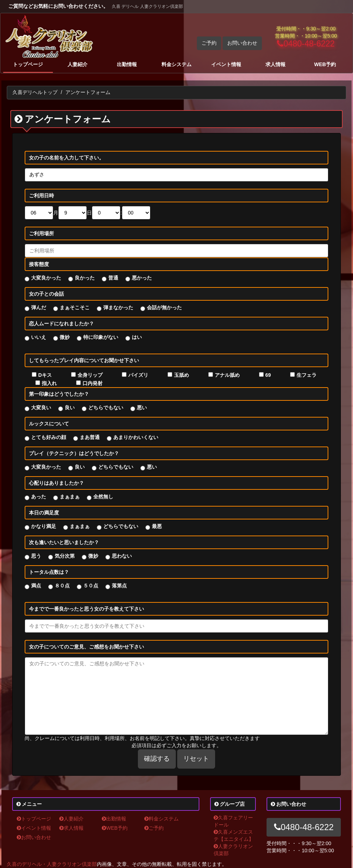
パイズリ (138, 375)
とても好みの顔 (49, 437)
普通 (113, 278)
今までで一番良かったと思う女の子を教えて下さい (86, 609)
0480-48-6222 (306, 44)
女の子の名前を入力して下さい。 (66, 158)
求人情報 (275, 64)
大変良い (41, 408)
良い (70, 408)
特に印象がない (101, 337)
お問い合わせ (242, 43)
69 (268, 375)
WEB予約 (325, 64)
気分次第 (65, 556)
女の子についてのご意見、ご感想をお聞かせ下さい (86, 647)
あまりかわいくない (136, 437)
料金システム (176, 64)
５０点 (91, 586)
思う (36, 556)
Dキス (45, 375)
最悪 (157, 526)
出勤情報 (127, 64)
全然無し (103, 497)
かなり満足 (44, 526)
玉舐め (182, 375)
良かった (85, 278)
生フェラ (307, 375)
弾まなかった (118, 307)
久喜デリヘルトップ (35, 92)
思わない (122, 556)
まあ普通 (90, 437)
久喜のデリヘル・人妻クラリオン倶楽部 (52, 864)
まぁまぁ (70, 497)
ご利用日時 (41, 196)
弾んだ (39, 307)
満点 (36, 586)
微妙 (65, 337)
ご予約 (209, 43)
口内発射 (93, 383)
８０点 (62, 586)
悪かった (142, 278)
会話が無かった (164, 307)
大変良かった (46, 278)
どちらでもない (106, 408)
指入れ (49, 383)
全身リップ (90, 375)
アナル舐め (227, 375)
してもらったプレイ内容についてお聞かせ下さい (84, 360)
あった (39, 497)
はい (137, 337)
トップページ (28, 64)
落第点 (119, 586)
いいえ (39, 337)
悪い (142, 408)
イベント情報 (226, 64)
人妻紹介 (78, 64)
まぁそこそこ (75, 307)
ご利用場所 (41, 233)
